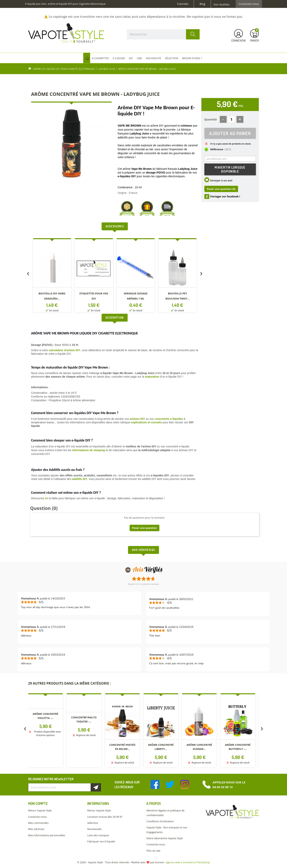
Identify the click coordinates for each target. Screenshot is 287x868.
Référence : (217, 149)
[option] (52, 276)
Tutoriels (183, 4)
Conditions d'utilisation (160, 821)
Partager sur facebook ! (225, 197)
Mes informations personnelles (47, 835)
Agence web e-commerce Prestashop (188, 862)
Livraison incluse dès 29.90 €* (105, 817)
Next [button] (201, 274)
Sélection (93, 823)
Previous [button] (28, 274)
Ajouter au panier (230, 133)
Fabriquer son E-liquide (101, 841)
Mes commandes (38, 823)
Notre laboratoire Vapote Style (165, 838)
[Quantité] (231, 119)
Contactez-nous (249, 4)
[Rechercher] (163, 34)
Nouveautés (94, 829)
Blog (202, 4)
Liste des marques (98, 835)
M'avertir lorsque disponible (230, 169)
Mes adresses (36, 829)
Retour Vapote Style (40, 810)
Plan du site (153, 851)
